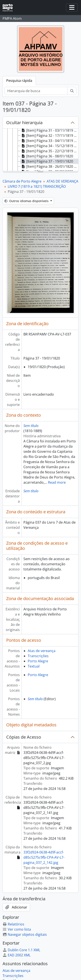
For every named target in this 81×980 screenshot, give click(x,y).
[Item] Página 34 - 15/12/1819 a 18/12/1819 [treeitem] (49, 146)
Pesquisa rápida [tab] (19, 81)
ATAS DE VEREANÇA (62, 181)
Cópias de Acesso (24, 737)
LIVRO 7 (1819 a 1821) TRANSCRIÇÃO (37, 186)
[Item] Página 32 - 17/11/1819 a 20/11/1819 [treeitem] (49, 136)
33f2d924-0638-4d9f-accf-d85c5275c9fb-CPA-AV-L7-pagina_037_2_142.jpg (44, 857)
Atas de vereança (42, 651)
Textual (34, 666)
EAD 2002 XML (17, 955)
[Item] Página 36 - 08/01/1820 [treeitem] (47, 156)
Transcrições (38, 656)
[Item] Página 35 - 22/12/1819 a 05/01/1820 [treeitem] (49, 151)
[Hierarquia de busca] (36, 91)
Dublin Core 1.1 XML (21, 950)
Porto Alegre (38, 661)
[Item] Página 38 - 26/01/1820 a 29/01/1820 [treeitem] (49, 166)
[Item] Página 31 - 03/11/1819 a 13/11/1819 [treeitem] (49, 130)
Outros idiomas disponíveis (27, 201)
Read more (57, 482)
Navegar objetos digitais (25, 934)
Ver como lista (17, 929)
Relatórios (13, 924)
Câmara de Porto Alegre (22, 181)
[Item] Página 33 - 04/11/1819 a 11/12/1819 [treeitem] (49, 141)
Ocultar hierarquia (24, 123)
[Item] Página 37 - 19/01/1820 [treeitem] (47, 161)
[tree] (40, 150)
